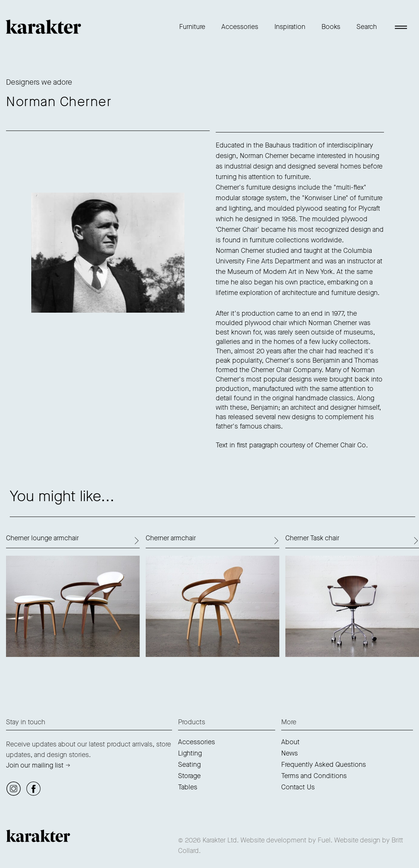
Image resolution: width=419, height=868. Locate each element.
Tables (188, 787)
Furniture (192, 27)
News (289, 753)
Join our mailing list (35, 765)
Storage (189, 776)
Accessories (240, 27)
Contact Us (298, 787)
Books (331, 27)
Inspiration (290, 27)
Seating (189, 765)
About (290, 742)
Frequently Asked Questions (324, 765)
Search (367, 27)
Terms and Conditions (314, 776)
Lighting (190, 753)
